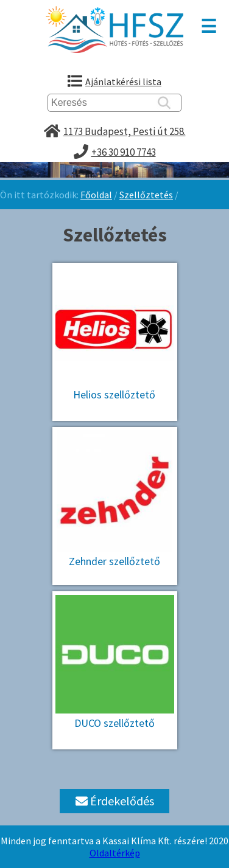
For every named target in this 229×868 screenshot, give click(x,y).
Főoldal (96, 195)
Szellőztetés (146, 195)
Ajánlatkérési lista (123, 82)
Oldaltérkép (115, 853)
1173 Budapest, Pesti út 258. (125, 131)
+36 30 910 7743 (124, 152)
